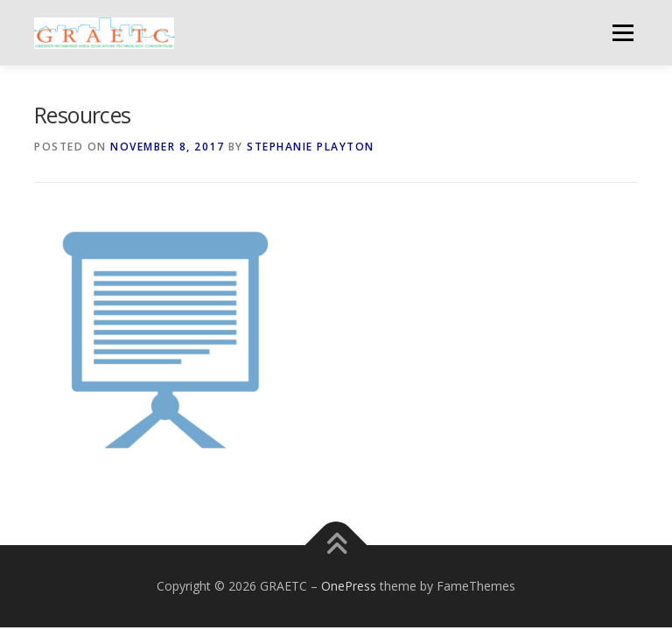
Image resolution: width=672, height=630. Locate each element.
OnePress (349, 586)
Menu (623, 32)
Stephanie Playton (311, 147)
